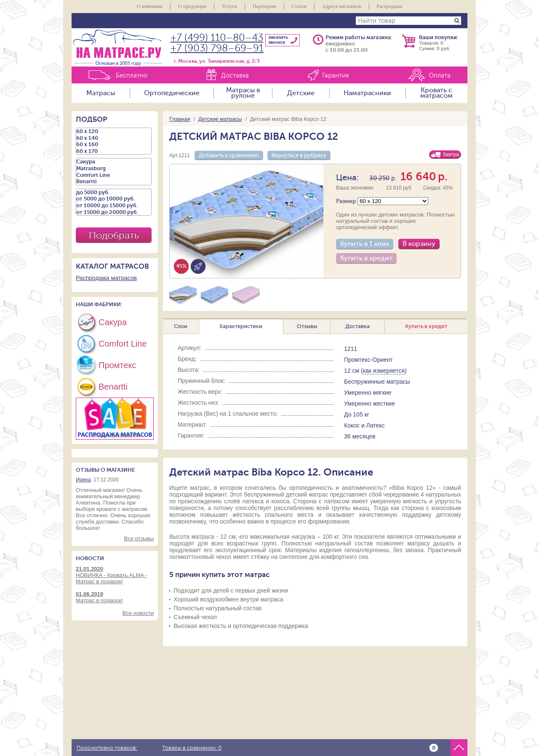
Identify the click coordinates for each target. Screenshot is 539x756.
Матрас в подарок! (115, 597)
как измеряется (384, 371)
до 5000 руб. (114, 192)
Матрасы (101, 93)
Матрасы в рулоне (243, 93)
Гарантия (335, 76)
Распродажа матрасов (106, 278)
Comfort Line (114, 175)
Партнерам (264, 6)
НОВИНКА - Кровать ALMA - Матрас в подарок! (115, 575)
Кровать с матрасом (436, 93)
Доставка (235, 76)
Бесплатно (132, 76)
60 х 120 (114, 131)
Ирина (83, 480)
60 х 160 (114, 144)
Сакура (114, 162)
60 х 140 (114, 138)
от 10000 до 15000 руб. (114, 206)
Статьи (299, 6)
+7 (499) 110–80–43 (217, 38)
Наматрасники (367, 93)
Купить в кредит (366, 258)
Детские (301, 93)
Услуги (229, 6)
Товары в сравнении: (192, 748)
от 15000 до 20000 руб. (114, 212)
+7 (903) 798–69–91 (217, 48)
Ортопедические (172, 93)
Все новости (138, 613)
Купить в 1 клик (365, 244)
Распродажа (390, 6)
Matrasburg (114, 168)
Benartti (114, 182)
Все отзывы (139, 538)
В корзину (419, 244)
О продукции (192, 6)
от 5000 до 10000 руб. (114, 199)
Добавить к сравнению (229, 155)
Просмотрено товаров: (107, 748)
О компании (150, 6)
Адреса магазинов (342, 6)
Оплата (440, 76)
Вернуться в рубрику (299, 155)
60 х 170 (114, 151)
